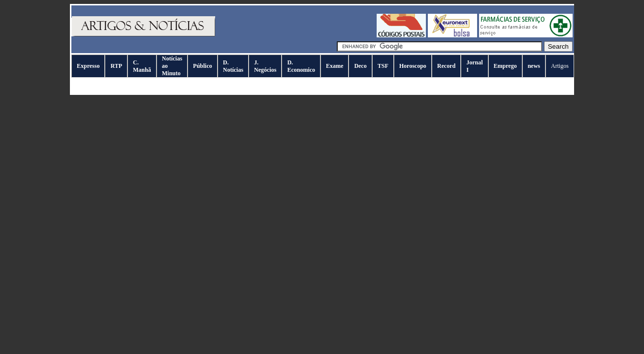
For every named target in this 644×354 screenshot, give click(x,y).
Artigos (560, 66)
